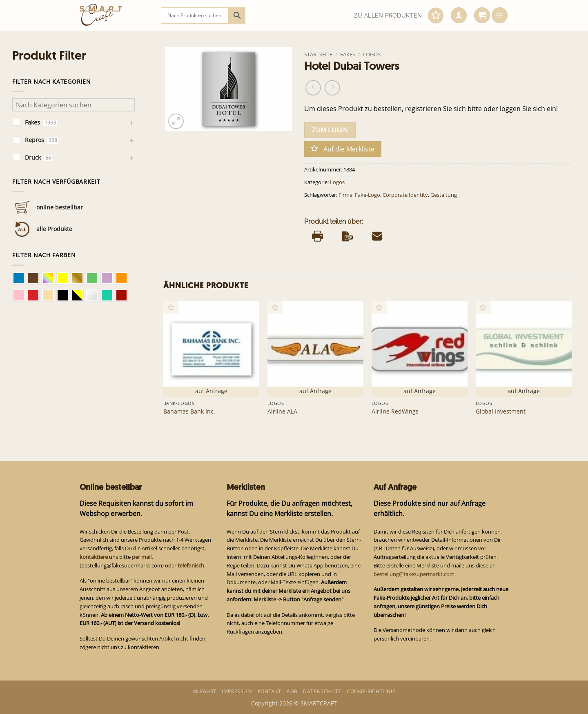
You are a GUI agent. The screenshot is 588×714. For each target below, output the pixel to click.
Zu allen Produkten (388, 16)
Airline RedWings (395, 411)
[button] (459, 16)
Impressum (237, 691)
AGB (292, 691)
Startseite (318, 54)
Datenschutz (322, 691)
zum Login (330, 130)
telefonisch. (192, 565)
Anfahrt (205, 691)
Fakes (348, 54)
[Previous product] (332, 88)
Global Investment (501, 411)
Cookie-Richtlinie (371, 691)
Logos (372, 54)
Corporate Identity (405, 195)
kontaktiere (94, 557)
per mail (142, 557)
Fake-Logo (367, 195)
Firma (345, 195)
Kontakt (269, 691)
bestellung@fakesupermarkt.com (414, 574)
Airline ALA (282, 411)
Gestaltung (444, 195)
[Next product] (313, 88)
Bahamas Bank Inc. (189, 411)
